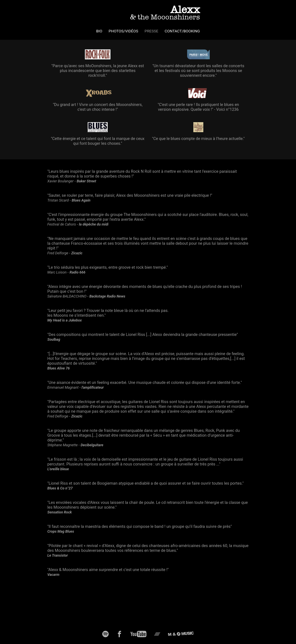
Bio (99, 31)
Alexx (165, 12)
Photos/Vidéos (123, 31)
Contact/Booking (182, 31)
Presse (151, 31)
